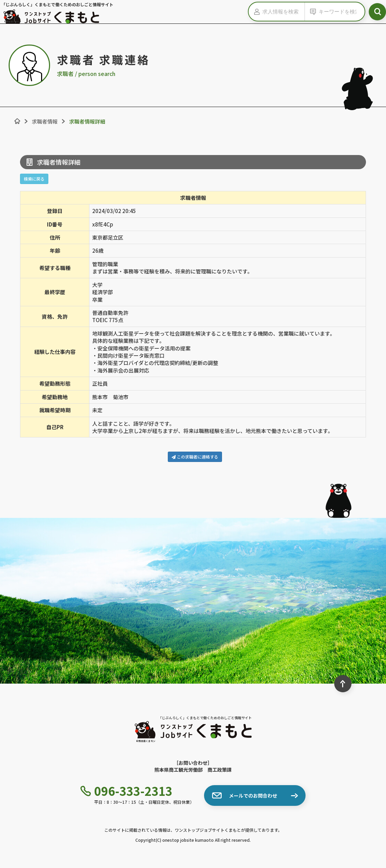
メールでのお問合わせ (245, 795)
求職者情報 (45, 121)
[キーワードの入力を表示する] (312, 12)
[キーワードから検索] (340, 12)
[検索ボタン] (377, 12)
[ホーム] (17, 121)
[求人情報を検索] (283, 12)
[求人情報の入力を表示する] (255, 12)
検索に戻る (34, 179)
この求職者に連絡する (195, 457)
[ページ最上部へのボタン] (343, 684)
